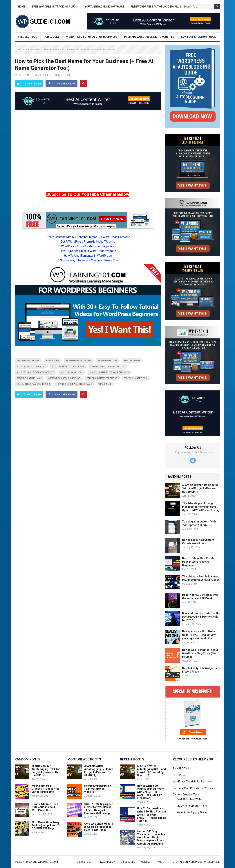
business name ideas (72, 372)
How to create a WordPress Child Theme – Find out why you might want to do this (199, 635)
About (162, 862)
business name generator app (68, 366)
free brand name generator (102, 378)
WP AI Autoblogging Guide (192, 812)
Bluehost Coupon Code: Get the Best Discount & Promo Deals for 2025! (201, 617)
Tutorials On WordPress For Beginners (196, 862)
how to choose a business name (74, 384)
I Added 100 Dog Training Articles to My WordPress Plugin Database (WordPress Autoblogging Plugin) (151, 837)
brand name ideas (107, 361)
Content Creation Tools (198, 37)
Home (22, 7)
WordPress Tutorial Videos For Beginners (88, 246)
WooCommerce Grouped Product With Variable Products (45, 789)
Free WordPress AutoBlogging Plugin (157, 7)
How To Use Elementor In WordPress (88, 256)
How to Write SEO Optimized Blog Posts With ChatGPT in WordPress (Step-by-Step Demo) (150, 792)
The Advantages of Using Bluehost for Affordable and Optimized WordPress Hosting (201, 507)
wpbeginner (105, 384)
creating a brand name (29, 378)
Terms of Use (83, 862)
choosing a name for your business (109, 372)
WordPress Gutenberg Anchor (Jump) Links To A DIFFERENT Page (46, 825)
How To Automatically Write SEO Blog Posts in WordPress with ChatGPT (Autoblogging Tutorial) (152, 815)
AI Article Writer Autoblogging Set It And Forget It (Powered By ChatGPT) (200, 488)
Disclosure (128, 862)
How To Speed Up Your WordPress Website (88, 251)
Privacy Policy (106, 862)
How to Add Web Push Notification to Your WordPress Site (45, 807)
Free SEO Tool (28, 37)
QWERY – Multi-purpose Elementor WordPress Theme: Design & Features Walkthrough (99, 809)
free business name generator (33, 384)
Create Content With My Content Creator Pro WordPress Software (88, 237)
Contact (146, 862)
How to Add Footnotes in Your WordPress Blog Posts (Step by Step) (200, 653)
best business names (28, 361)
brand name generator (78, 361)
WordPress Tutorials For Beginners (92, 37)
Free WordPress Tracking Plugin (55, 7)
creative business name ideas (64, 378)
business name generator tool (108, 366)
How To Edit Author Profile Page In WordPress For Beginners (198, 562)
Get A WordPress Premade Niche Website (88, 242)
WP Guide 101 (22, 75)
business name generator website (35, 372)
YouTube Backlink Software (104, 7)
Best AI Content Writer (189, 799)
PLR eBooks (52, 37)
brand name (53, 361)
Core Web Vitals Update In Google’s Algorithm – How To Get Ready (99, 827)
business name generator (31, 366)
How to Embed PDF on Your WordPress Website (98, 789)
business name (132, 361)
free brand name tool (136, 378)
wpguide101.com (48, 862)
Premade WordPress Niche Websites (149, 37)
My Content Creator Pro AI (192, 806)
